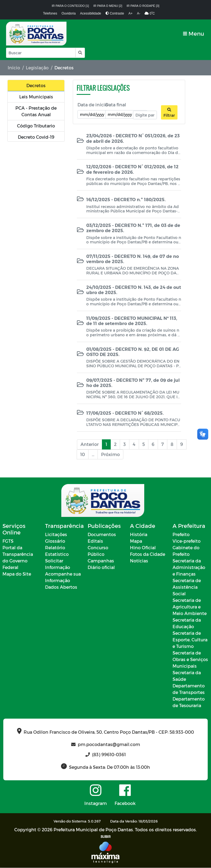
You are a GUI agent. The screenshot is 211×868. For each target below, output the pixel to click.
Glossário (55, 541)
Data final (116, 105)
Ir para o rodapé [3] (143, 6)
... (93, 454)
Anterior (90, 444)
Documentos (102, 535)
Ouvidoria (69, 13)
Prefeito (181, 535)
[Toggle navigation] (194, 34)
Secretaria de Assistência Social (187, 587)
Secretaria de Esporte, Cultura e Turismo (190, 640)
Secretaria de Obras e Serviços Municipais (190, 660)
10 (83, 454)
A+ (130, 13)
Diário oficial (101, 567)
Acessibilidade (91, 13)
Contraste (115, 13)
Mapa (136, 541)
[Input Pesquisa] (41, 53)
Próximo (110, 454)
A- (138, 13)
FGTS (8, 541)
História (139, 535)
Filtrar (169, 113)
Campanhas (101, 561)
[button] (80, 53)
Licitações (56, 535)
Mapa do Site (17, 574)
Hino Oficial (143, 548)
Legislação (37, 68)
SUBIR (106, 837)
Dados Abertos (61, 587)
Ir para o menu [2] (108, 6)
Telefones (50, 13)
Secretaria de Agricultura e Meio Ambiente (190, 607)
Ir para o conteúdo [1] (70, 6)
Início (14, 68)
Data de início (93, 105)
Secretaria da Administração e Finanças (189, 567)
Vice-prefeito (187, 541)
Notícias (139, 561)
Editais (95, 541)
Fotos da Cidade (148, 554)
